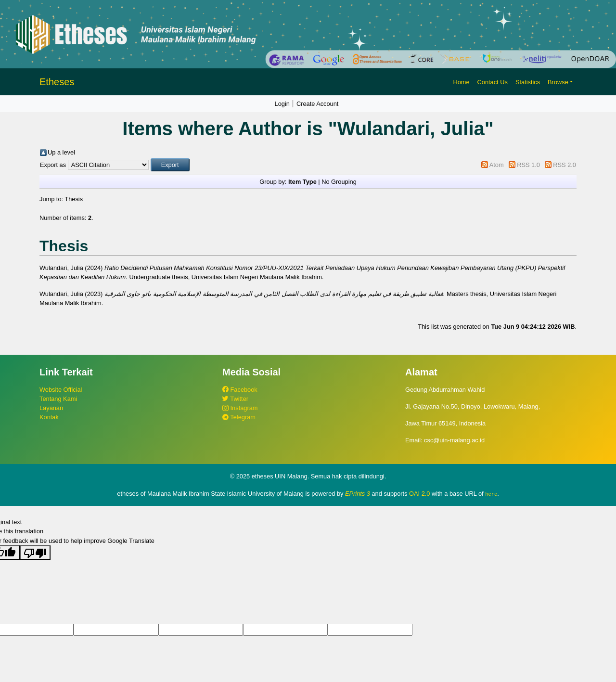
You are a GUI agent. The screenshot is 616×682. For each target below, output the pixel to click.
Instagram (240, 408)
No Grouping (339, 182)
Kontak (49, 417)
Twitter (235, 399)
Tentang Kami (58, 399)
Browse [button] (558, 82)
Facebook (240, 390)
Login (282, 104)
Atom (497, 165)
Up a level (61, 152)
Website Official (61, 390)
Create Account (318, 104)
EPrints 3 (358, 494)
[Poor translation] (35, 552)
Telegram (239, 417)
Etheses (57, 82)
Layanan (51, 408)
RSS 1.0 (528, 165)
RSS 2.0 (565, 165)
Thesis (74, 199)
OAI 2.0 (419, 494)
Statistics (528, 82)
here (491, 494)
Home (461, 82)
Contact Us (493, 82)
